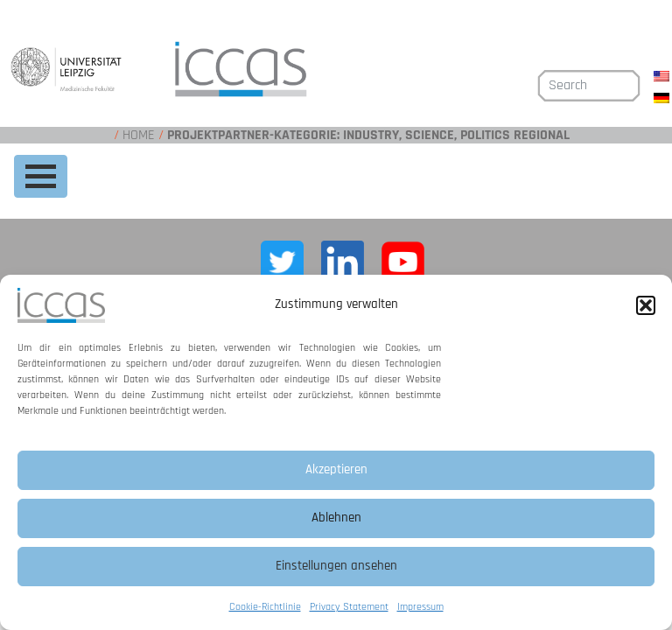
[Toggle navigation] (41, 176)
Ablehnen (336, 518)
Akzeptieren (336, 469)
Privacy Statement (349, 607)
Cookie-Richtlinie (265, 607)
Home (139, 135)
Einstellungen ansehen (336, 566)
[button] (646, 305)
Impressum (420, 607)
